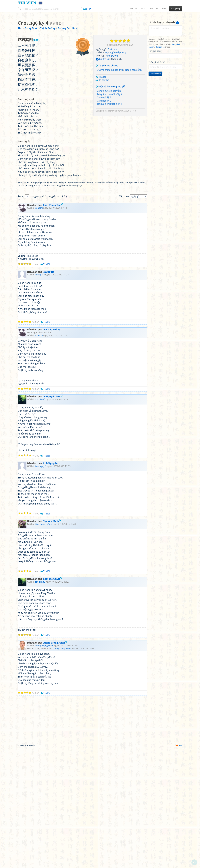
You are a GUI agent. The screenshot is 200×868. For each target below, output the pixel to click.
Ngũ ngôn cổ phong (116, 93)
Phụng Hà (49, 392)
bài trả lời (103, 99)
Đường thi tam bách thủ (110, 110)
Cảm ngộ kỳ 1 (104, 137)
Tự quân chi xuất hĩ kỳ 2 (110, 134)
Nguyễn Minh (52, 641)
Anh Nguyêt (41, 586)
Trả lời (102, 117)
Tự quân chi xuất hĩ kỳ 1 (110, 144)
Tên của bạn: (155, 91)
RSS (179, 866)
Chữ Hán (112, 89)
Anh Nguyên (50, 583)
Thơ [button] (143, 9)
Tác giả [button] (133, 9)
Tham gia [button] (154, 9)
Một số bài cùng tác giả (110, 127)
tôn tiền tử (40, 519)
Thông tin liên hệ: (157, 102)
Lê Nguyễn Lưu (53, 516)
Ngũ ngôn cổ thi (134, 110)
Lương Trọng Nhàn (55, 763)
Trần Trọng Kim (53, 325)
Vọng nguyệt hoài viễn (109, 131)
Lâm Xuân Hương (44, 644)
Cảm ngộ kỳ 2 (104, 141)
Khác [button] (165, 9)
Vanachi (109, 151)
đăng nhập (160, 87)
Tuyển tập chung (107, 106)
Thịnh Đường (111, 96)
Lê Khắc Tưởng (52, 449)
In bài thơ (104, 120)
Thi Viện (27, 3)
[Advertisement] (100, 34)
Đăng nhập (176, 9)
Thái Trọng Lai (52, 699)
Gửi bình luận (155, 114)
